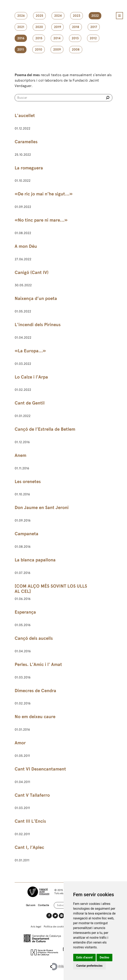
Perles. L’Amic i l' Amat (38, 664)
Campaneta (26, 534)
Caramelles (26, 142)
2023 (77, 16)
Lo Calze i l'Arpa (31, 377)
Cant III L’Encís (30, 821)
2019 (57, 27)
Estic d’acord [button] (85, 957)
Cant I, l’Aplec (29, 847)
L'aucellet (25, 116)
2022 (95, 16)
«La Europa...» (30, 351)
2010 (39, 50)
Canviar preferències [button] (89, 966)
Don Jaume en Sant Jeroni (42, 508)
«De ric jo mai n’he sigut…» (44, 194)
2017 (94, 27)
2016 (21, 38)
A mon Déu (26, 246)
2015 (39, 38)
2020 (39, 27)
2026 (21, 16)
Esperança (25, 612)
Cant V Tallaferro (32, 795)
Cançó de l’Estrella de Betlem (45, 429)
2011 (21, 50)
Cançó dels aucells (34, 638)
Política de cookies (55, 927)
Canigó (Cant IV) (32, 272)
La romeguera (29, 168)
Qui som (31, 905)
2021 (21, 27)
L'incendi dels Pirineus (38, 325)
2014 (57, 38)
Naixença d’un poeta (36, 298)
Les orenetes (28, 482)
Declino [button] (104, 957)
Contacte (43, 905)
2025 (39, 16)
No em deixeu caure (35, 717)
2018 (76, 27)
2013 (75, 38)
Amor (20, 743)
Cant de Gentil (30, 403)
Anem (20, 455)
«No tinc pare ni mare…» (41, 220)
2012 (93, 38)
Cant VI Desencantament (40, 769)
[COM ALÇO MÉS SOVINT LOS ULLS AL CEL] (51, 589)
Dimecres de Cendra (35, 691)
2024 (58, 16)
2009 (57, 50)
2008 (76, 50)
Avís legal (36, 927)
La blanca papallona (35, 560)
